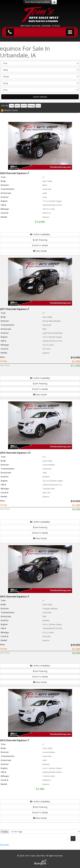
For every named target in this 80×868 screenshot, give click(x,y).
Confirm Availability (40, 234)
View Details (40, 251)
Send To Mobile (40, 245)
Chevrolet (4, 845)
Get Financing (40, 240)
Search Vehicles (40, 97)
